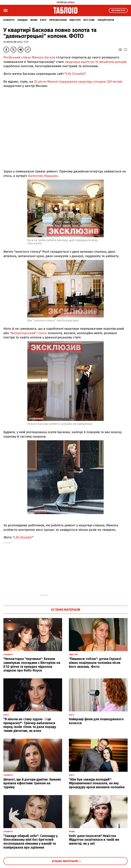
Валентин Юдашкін (43, 176)
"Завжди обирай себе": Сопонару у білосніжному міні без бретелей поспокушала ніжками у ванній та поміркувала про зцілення (31, 842)
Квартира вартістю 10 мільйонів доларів (96, 62)
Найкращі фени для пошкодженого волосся (96, 721)
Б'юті (43, 20)
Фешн (34, 20)
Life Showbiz (75, 74)
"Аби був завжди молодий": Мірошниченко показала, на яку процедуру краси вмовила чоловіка (97, 783)
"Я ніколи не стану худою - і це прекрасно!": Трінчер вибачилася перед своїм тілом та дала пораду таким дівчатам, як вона (30, 725)
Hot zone (89, 20)
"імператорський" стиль (28, 333)
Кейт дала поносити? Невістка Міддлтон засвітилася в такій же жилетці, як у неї (94, 840)
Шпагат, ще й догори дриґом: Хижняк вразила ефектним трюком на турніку (32, 783)
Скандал (22, 20)
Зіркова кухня (58, 20)
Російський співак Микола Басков (29, 57)
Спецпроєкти (106, 20)
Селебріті (9, 20)
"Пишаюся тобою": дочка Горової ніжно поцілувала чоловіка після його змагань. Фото (95, 663)
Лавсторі (75, 20)
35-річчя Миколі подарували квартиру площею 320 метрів (78, 82)
